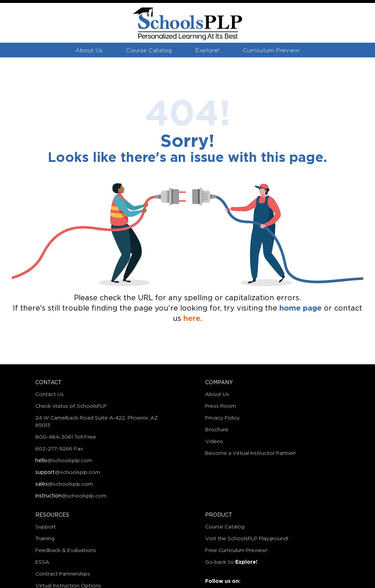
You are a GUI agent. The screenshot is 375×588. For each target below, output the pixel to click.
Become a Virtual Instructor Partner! (250, 453)
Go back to (231, 562)
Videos (214, 442)
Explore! (207, 51)
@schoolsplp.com (64, 461)
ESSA (42, 562)
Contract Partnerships (63, 574)
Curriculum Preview (271, 51)
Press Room (221, 406)
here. (193, 319)
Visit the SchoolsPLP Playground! (247, 539)
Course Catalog (149, 51)
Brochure (217, 430)
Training (45, 539)
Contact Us (49, 394)
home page (301, 308)
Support (46, 527)
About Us (89, 51)
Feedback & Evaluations (66, 550)
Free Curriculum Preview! (236, 550)
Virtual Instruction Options (68, 586)
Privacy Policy (222, 418)
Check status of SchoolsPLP (71, 406)
